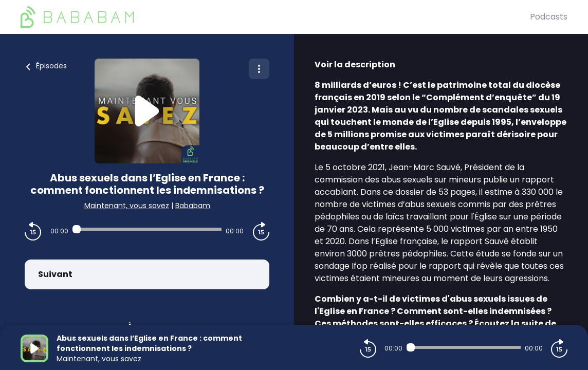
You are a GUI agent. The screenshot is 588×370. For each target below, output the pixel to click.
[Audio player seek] (147, 229)
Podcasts (549, 17)
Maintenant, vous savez (127, 206)
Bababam (193, 206)
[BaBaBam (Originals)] (275, 17)
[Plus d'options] (259, 69)
